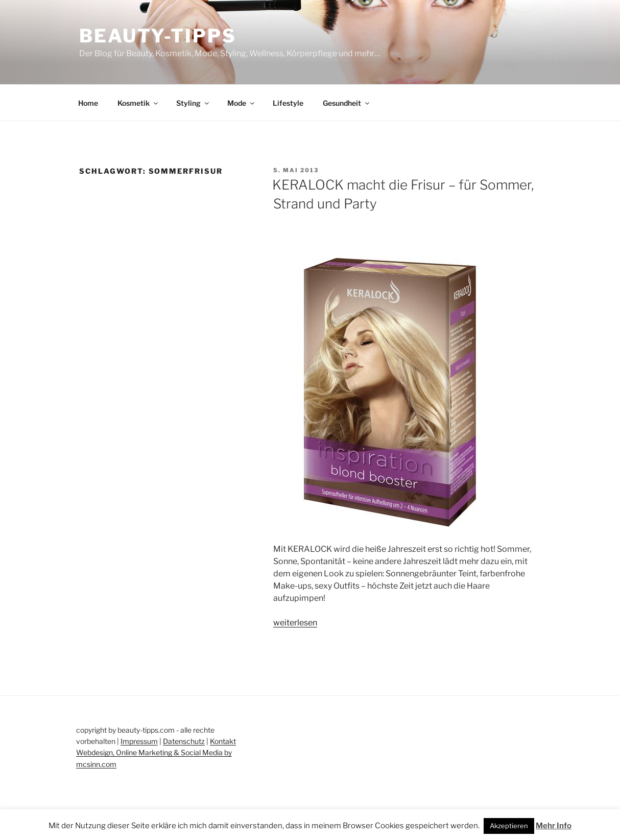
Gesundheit (347, 103)
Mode (242, 103)
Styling (193, 103)
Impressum (139, 741)
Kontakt (223, 741)
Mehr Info (554, 826)
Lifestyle (288, 103)
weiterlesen (295, 623)
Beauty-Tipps (158, 36)
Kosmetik (138, 103)
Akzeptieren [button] (509, 826)
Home (88, 103)
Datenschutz (184, 741)
